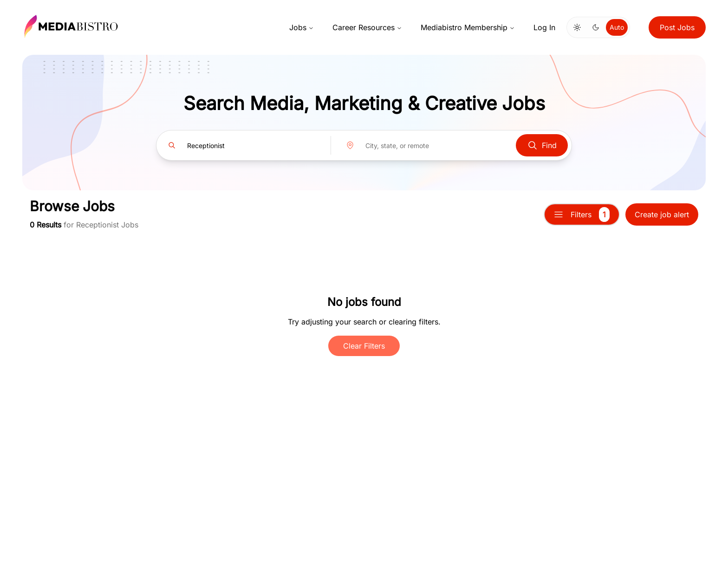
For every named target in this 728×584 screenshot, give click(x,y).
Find (542, 145)
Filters (582, 214)
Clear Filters (364, 346)
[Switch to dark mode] (596, 27)
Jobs (302, 27)
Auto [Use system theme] (617, 27)
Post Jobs (677, 27)
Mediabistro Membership (468, 27)
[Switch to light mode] (577, 27)
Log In (544, 27)
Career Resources (367, 27)
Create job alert (662, 214)
